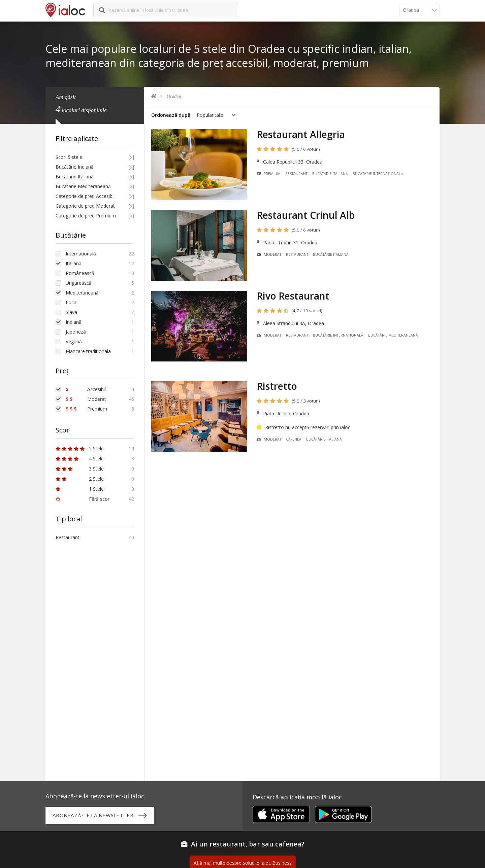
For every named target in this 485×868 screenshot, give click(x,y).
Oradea (174, 96)
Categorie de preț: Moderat (85, 206)
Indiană (74, 322)
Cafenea (294, 439)
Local (72, 302)
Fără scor (83, 499)
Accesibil (86, 389)
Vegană (74, 341)
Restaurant (296, 174)
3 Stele (80, 469)
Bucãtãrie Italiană (330, 174)
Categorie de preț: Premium (86, 216)
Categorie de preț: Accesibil (85, 196)
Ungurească (79, 283)
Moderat (269, 254)
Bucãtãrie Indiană (75, 167)
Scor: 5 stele (69, 157)
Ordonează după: (171, 115)
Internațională (81, 254)
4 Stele (80, 459)
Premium (269, 174)
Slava (71, 312)
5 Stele (80, 448)
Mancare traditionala (88, 351)
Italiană (74, 263)
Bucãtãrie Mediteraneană (393, 335)
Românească (80, 273)
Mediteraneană (82, 293)
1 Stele (80, 489)
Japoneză (76, 332)
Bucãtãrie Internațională (378, 174)
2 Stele (80, 479)
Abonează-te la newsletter (93, 815)
